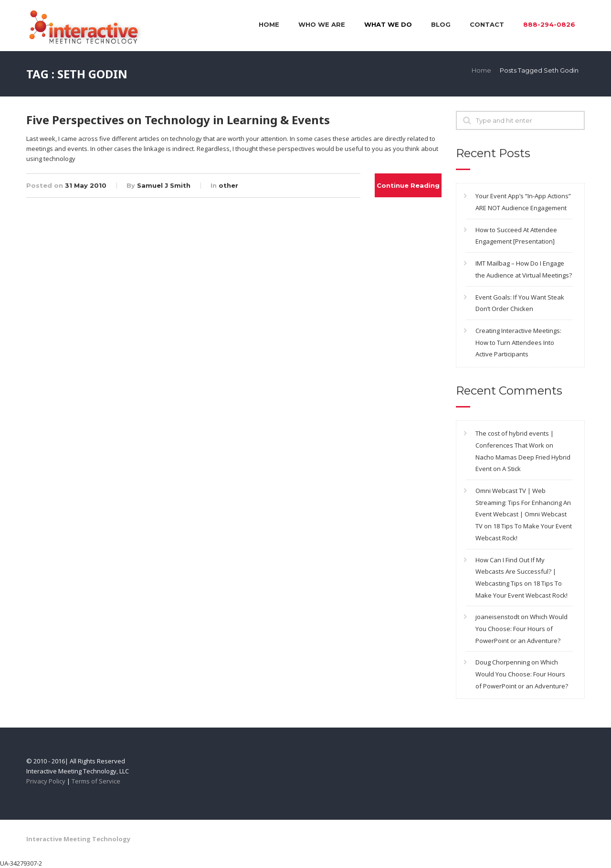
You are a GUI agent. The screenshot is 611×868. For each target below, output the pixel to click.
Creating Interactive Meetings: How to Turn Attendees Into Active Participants (518, 342)
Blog (441, 24)
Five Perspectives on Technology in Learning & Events (178, 120)
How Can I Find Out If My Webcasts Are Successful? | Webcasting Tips (516, 572)
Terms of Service (96, 781)
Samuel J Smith (164, 185)
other (228, 185)
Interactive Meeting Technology (78, 839)
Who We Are (322, 24)
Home (269, 24)
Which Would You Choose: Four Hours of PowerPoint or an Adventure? (521, 628)
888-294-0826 (549, 24)
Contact (487, 24)
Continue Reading (408, 185)
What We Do (388, 24)
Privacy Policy (46, 781)
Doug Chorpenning (503, 662)
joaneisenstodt (497, 617)
